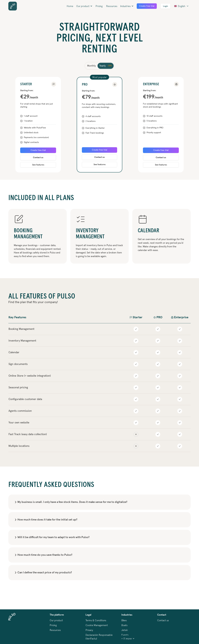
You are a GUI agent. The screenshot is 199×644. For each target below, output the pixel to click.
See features (38, 165)
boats (124, 625)
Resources (112, 6)
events (125, 635)
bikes (124, 620)
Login (166, 6)
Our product (56, 620)
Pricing (99, 6)
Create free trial (147, 6)
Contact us (38, 158)
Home (70, 6)
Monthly (91, 66)
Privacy (89, 630)
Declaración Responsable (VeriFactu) (99, 637)
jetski (125, 630)
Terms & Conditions (96, 620)
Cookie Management (97, 625)
